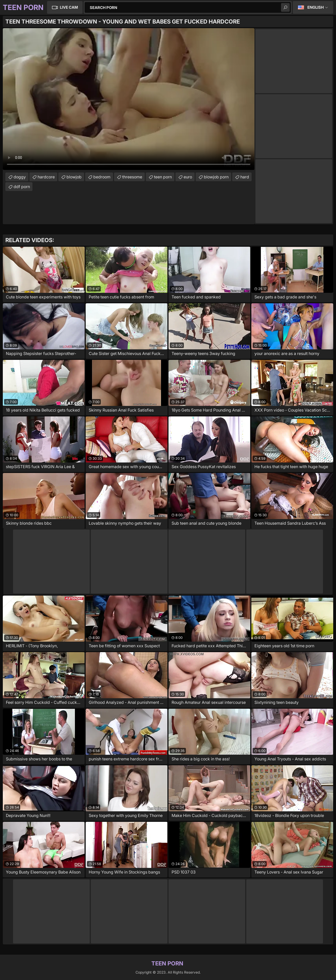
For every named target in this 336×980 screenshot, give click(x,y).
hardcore (46, 177)
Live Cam (69, 7)
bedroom (102, 177)
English (316, 7)
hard (245, 177)
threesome (132, 177)
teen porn (163, 177)
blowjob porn (216, 177)
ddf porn (22, 187)
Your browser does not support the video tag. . (129, 99)
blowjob (74, 177)
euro (188, 177)
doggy (20, 177)
